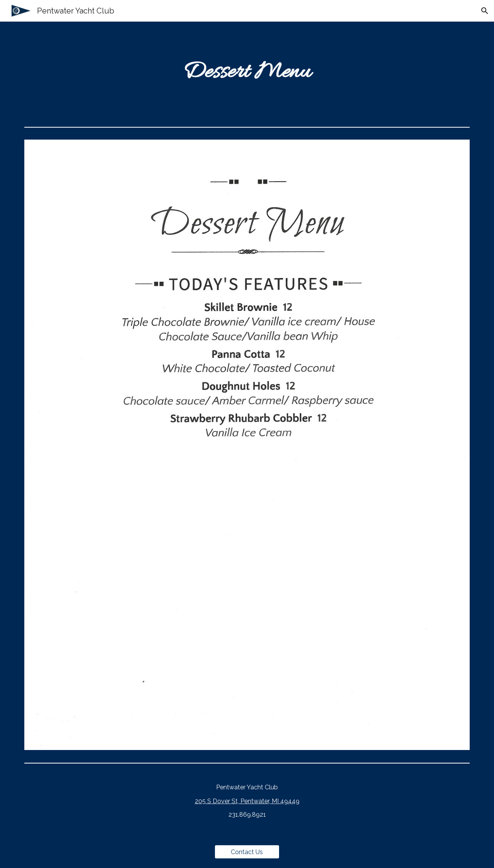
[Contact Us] (247, 852)
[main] (247, 72)
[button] (485, 11)
